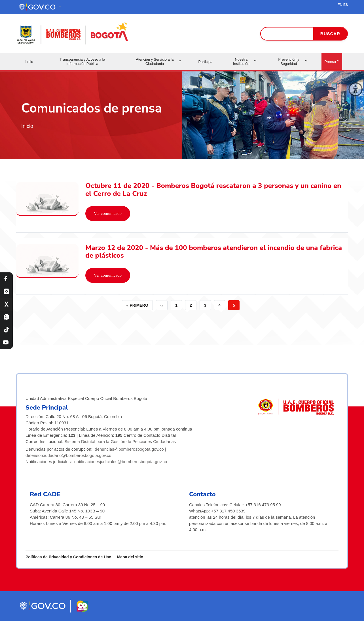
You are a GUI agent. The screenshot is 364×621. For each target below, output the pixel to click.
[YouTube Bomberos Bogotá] (6, 343)
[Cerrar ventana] (355, 89)
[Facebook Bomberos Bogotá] (6, 279)
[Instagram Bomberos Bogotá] (6, 292)
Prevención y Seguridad (293, 62)
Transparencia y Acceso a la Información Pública (82, 62)
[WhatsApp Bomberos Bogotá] (6, 317)
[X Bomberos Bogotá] (6, 304)
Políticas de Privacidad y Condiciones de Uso (68, 557)
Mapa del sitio (130, 557)
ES (346, 5)
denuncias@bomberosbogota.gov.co (129, 449)
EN (340, 5)
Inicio (29, 62)
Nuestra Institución (245, 62)
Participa (205, 62)
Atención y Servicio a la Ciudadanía (158, 62)
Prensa (332, 62)
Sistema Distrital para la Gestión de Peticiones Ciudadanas (120, 441)
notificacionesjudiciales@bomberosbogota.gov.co (121, 462)
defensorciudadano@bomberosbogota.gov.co (68, 455)
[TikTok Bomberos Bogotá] (6, 330)
